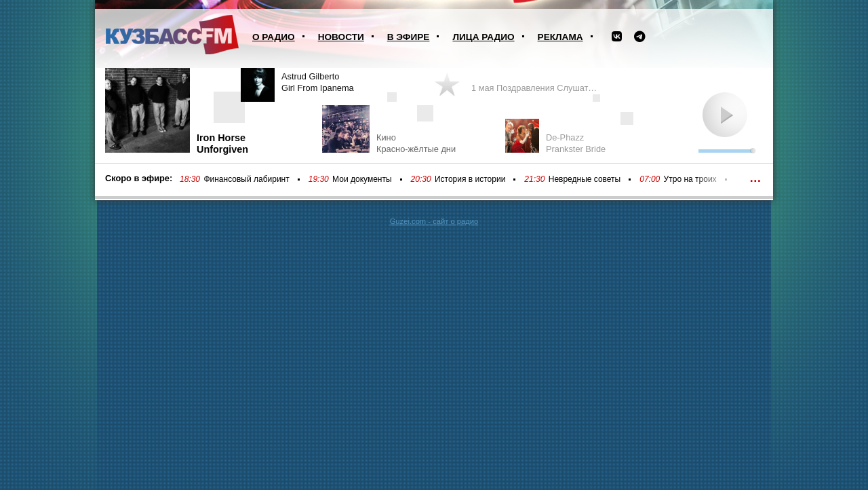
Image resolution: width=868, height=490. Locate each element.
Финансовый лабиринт (246, 179)
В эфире (409, 37)
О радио (274, 37)
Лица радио (483, 37)
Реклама (560, 37)
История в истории (470, 179)
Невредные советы (585, 179)
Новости (341, 37)
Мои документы (362, 179)
